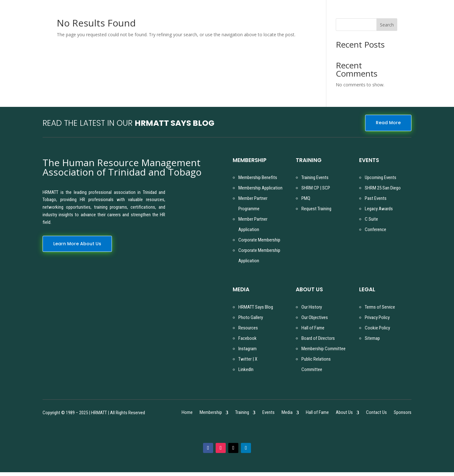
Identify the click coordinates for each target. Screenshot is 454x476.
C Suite (371, 219)
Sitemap (372, 338)
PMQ (306, 198)
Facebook (247, 338)
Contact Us (376, 413)
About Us (344, 413)
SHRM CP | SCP (316, 188)
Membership (211, 413)
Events (268, 413)
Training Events (315, 177)
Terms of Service (380, 307)
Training (242, 413)
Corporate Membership (259, 240)
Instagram (247, 349)
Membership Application (260, 188)
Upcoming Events (381, 177)
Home (187, 413)
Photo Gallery (251, 317)
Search (387, 25)
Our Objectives (315, 317)
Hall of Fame (313, 328)
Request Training (316, 209)
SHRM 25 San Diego (383, 188)
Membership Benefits (258, 177)
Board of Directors (318, 338)
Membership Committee (323, 349)
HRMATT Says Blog (256, 307)
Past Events (376, 198)
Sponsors (403, 413)
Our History (312, 307)
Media (287, 413)
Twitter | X (248, 359)
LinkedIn (246, 369)
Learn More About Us (77, 244)
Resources (248, 328)
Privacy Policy (377, 317)
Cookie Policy (377, 328)
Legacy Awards (379, 209)
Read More (388, 123)
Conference (375, 229)
